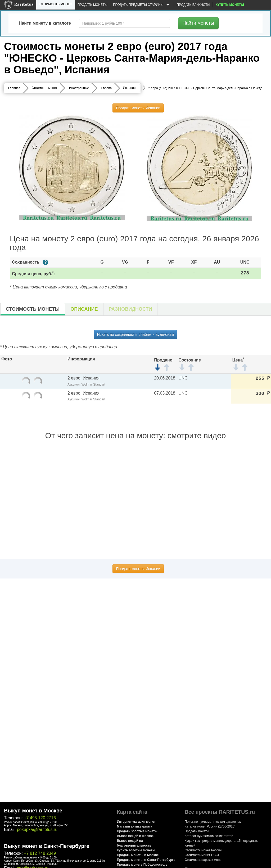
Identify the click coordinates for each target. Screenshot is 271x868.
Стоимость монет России (203, 850)
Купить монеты (230, 5)
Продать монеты (92, 5)
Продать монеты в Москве (138, 855)
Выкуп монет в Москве (33, 811)
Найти (198, 23)
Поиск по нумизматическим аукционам (213, 822)
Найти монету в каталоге (45, 23)
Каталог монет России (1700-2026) (210, 826)
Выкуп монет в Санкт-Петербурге (47, 846)
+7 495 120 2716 (40, 818)
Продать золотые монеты (137, 831)
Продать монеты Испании (138, 108)
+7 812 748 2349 (40, 853)
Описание (84, 309)
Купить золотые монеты (136, 850)
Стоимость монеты (33, 309)
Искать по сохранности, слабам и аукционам (136, 334)
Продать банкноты (193, 5)
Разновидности (130, 309)
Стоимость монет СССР (202, 855)
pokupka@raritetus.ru (37, 829)
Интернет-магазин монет (136, 822)
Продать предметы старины (142, 5)
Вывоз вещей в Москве (135, 836)
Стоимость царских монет (204, 860)
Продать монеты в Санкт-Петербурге (146, 860)
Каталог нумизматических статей (209, 836)
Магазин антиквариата (135, 826)
